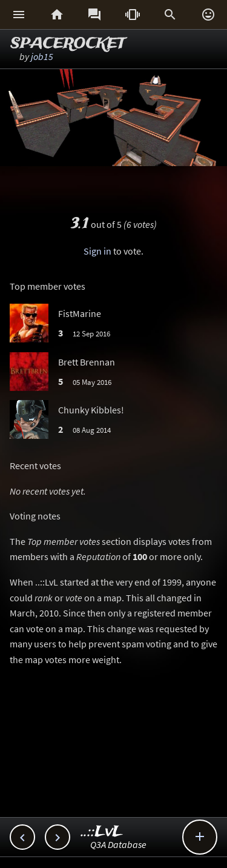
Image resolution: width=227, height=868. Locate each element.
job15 (42, 56)
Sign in (97, 251)
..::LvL (102, 832)
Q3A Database (118, 844)
